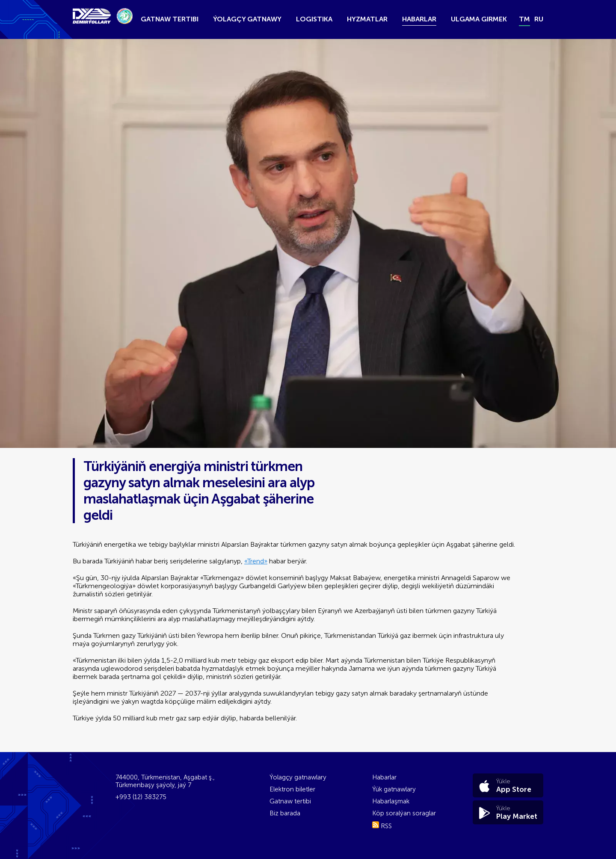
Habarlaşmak (391, 801)
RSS (382, 826)
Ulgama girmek (479, 19)
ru (539, 19)
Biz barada (285, 813)
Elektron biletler (292, 789)
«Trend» (256, 561)
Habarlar (419, 19)
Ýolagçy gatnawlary (298, 777)
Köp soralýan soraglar (404, 813)
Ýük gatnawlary (394, 789)
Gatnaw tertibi (170, 19)
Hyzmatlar (367, 19)
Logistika (314, 19)
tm (524, 19)
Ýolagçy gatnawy (247, 19)
